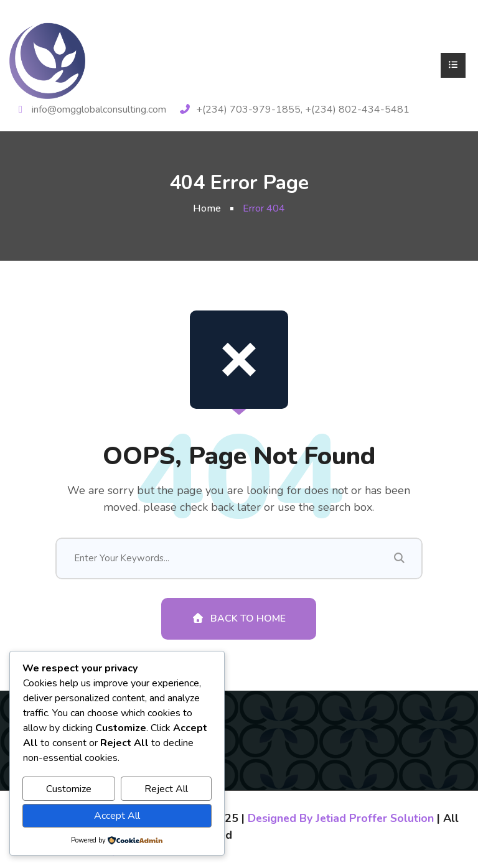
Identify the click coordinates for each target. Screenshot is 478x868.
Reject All (166, 789)
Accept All (117, 816)
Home (207, 208)
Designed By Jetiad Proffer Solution (342, 821)
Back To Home (239, 621)
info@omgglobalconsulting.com (99, 110)
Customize (69, 789)
